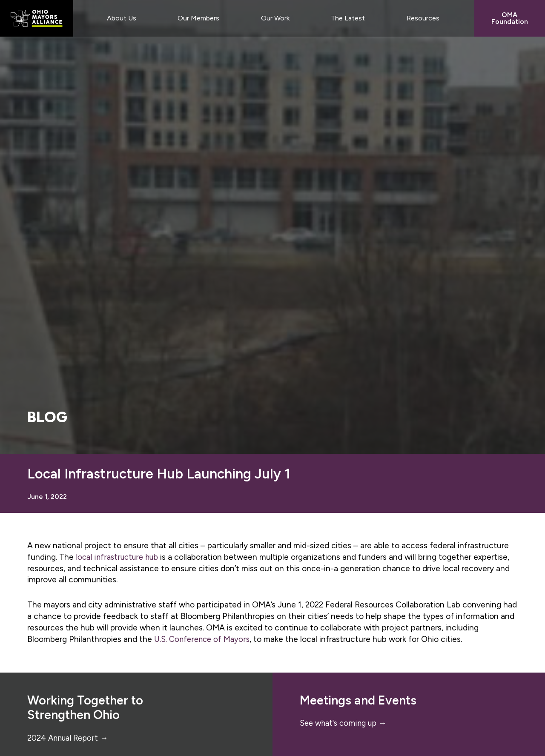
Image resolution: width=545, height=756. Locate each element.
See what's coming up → (346, 723)
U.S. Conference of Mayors (204, 639)
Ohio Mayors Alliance (37, 18)
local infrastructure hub (119, 557)
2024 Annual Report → (69, 738)
